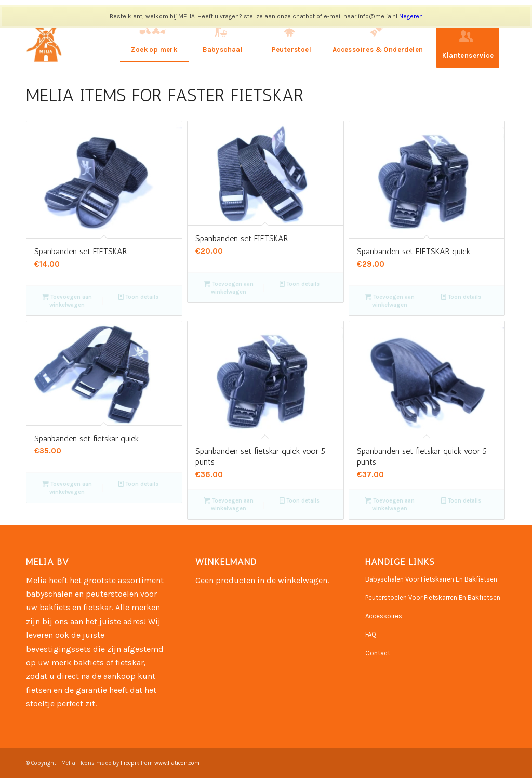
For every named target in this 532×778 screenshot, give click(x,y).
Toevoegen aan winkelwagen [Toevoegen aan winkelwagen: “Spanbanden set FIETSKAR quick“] (390, 300)
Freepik (130, 763)
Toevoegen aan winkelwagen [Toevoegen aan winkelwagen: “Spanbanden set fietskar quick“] (67, 487)
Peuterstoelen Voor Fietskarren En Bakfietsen (433, 597)
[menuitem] (154, 39)
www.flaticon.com (177, 763)
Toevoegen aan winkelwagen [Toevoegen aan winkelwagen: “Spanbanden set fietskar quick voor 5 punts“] (229, 504)
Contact (378, 653)
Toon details (138, 297)
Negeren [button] (411, 16)
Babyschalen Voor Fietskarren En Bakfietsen (431, 579)
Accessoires (384, 616)
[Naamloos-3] (46, 39)
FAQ (371, 634)
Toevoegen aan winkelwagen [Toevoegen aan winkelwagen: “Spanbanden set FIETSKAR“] (67, 300)
